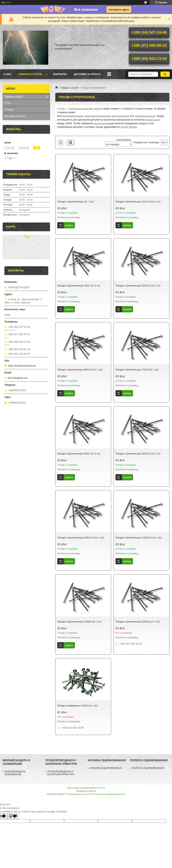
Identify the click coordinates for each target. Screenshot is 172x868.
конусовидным (120, 116)
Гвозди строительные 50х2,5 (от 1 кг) (138, 285)
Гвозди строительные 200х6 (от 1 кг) (138, 622)
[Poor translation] (13, 816)
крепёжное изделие (81, 109)
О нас (7, 74)
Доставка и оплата (87, 74)
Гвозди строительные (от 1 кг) (75, 201)
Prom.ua (101, 788)
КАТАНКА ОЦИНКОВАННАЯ (106, 768)
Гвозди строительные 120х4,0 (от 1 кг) (139, 538)
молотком (100, 123)
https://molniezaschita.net (22, 366)
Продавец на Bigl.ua (86, 791)
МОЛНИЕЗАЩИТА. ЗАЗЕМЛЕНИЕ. (15, 773)
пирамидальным (145, 116)
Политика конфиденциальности (110, 794)
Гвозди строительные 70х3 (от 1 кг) (137, 370)
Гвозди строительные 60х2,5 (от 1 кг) (80, 370)
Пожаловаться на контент (80, 794)
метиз (98, 109)
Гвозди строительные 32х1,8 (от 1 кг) (138, 201)
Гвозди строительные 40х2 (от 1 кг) (79, 285)
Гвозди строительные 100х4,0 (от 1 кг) (80, 538)
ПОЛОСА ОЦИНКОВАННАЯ (148, 768)
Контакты (60, 74)
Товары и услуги (30, 74)
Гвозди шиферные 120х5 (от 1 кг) (77, 706)
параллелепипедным (97, 116)
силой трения (129, 127)
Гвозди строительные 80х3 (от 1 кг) (79, 454)
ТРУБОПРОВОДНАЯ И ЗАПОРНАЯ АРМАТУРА (61, 773)
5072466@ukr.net (18, 378)
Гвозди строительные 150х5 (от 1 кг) (79, 622)
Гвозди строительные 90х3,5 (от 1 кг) (138, 454)
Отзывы (9, 109)
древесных (152, 120)
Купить (69, 225)
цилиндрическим (73, 116)
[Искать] (165, 74)
